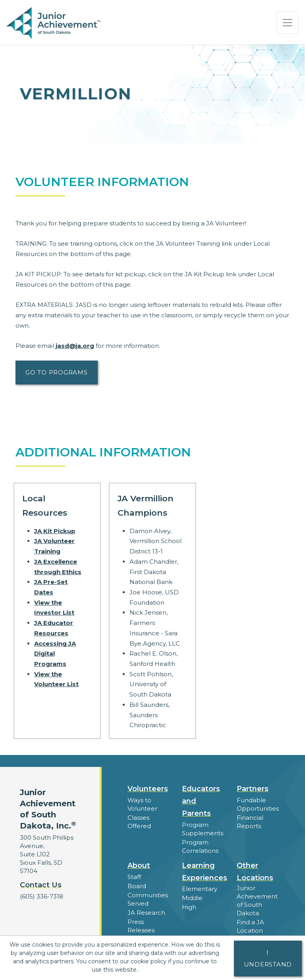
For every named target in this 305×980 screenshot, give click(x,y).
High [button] (189, 907)
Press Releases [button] (141, 926)
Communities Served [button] (148, 899)
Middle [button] (192, 898)
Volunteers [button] (148, 789)
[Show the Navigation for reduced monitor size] (288, 23)
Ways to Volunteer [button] (142, 804)
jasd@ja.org (75, 346)
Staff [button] (134, 877)
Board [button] (137, 886)
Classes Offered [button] (139, 822)
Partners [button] (253, 789)
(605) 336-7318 (42, 896)
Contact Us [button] (41, 885)
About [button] (139, 866)
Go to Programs (57, 372)
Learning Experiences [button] (205, 872)
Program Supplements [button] (203, 829)
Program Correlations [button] (200, 846)
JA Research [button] (146, 913)
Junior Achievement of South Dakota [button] (257, 900)
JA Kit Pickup (55, 531)
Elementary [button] (200, 889)
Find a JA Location (250, 926)
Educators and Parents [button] (201, 801)
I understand (268, 958)
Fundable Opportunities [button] (258, 804)
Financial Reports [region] (250, 822)
